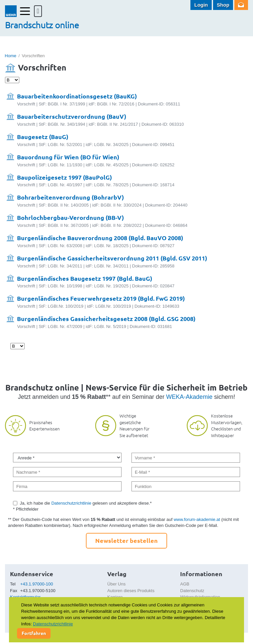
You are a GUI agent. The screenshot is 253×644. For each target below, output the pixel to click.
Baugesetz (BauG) (43, 137)
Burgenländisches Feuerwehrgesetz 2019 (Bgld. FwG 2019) (101, 298)
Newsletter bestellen (126, 540)
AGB (185, 584)
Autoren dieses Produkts (131, 591)
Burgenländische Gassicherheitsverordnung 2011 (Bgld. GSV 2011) (112, 258)
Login (201, 5)
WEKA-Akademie (189, 397)
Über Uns (116, 584)
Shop (223, 5)
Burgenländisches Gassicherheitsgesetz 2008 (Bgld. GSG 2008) (106, 319)
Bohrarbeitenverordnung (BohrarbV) (70, 197)
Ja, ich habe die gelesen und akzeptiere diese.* (86, 503)
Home (10, 56)
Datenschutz (192, 591)
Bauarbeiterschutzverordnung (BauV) (72, 116)
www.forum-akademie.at (197, 519)
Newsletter (241, 5)
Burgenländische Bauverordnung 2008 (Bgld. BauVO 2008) (100, 238)
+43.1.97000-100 (37, 584)
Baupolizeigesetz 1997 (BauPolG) (64, 177)
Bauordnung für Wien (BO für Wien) (68, 157)
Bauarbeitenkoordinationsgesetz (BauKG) (77, 96)
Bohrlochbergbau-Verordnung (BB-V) (70, 217)
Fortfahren (34, 633)
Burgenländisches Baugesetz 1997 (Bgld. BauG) (85, 278)
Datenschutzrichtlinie (71, 503)
